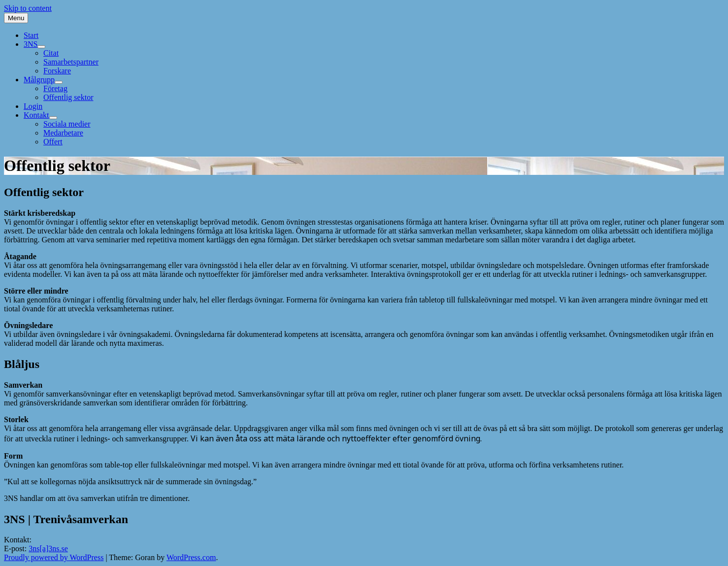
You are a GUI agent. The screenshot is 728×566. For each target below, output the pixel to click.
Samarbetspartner (71, 62)
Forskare (57, 71)
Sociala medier (67, 124)
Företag (55, 88)
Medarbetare (63, 133)
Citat (51, 53)
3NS (34, 44)
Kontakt (40, 115)
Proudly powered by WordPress (54, 557)
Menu (16, 18)
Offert (53, 142)
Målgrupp (43, 80)
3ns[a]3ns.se (48, 549)
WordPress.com (191, 557)
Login (33, 106)
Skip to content (28, 8)
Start (31, 35)
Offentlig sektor (68, 97)
